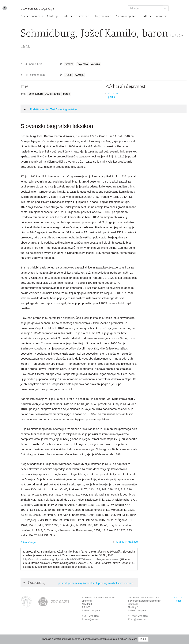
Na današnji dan (126, 16)
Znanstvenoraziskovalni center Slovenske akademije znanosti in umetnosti (145, 601)
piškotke (76, 639)
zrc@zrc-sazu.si (139, 619)
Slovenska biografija (37, 9)
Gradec (69, 64)
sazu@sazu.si (92, 619)
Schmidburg (36, 94)
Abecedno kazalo (32, 16)
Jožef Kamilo (53, 94)
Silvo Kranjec (29, 542)
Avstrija (96, 64)
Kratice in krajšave (127, 542)
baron (66, 94)
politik (112, 97)
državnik (113, 93)
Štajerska (82, 64)
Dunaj (68, 75)
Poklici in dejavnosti (76, 16)
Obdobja (53, 16)
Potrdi (143, 639)
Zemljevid (163, 16)
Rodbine (146, 16)
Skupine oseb (102, 16)
